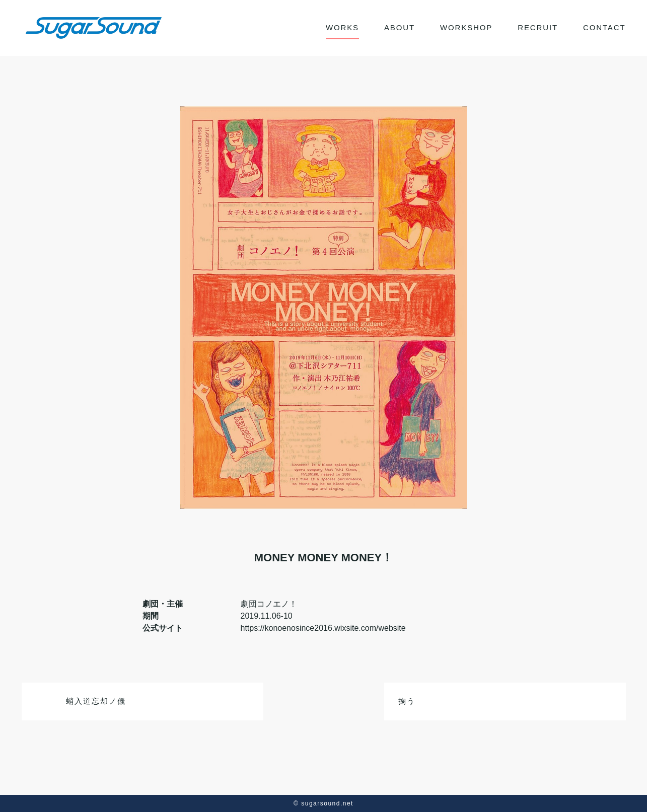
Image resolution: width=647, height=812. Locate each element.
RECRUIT (538, 27)
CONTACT (604, 27)
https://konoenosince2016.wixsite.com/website (323, 628)
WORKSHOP (466, 27)
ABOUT (400, 27)
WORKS (342, 27)
